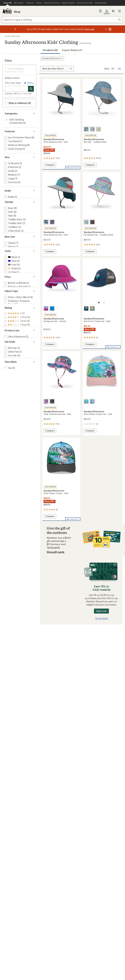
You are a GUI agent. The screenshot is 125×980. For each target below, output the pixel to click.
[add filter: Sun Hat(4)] (10, 399)
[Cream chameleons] (98, 129)
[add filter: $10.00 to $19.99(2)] (15, 308)
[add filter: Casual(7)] (9, 256)
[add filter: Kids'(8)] (8, 219)
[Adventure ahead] (86, 309)
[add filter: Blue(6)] (10, 278)
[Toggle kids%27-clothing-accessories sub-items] (6, 120)
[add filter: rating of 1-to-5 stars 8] (17, 362)
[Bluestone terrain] (86, 129)
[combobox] (62, 20)
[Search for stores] (31, 89)
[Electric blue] (52, 309)
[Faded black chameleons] (92, 222)
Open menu (119, 11)
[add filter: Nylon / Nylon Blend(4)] (16, 326)
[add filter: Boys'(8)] (9, 211)
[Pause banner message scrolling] (110, 29)
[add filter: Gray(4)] (10, 282)
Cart (113, 11)
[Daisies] (92, 129)
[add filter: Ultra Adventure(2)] (14, 377)
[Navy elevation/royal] (52, 401)
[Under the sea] (92, 401)
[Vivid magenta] (46, 309)
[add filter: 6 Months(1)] (11, 167)
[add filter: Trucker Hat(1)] (12, 403)
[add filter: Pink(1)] (10, 289)
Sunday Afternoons (12, 36)
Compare (51, 165)
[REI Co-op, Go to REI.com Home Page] (7, 11)
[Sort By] (57, 69)
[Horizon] (52, 222)
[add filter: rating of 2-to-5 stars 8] (17, 359)
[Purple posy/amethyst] (46, 401)
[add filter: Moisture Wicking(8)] (15, 145)
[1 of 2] (99, 303)
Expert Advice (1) (72, 50)
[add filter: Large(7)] (9, 178)
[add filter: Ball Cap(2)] (10, 391)
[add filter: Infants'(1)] (10, 241)
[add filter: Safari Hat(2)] (11, 395)
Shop (17, 12)
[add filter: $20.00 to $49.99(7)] (15, 311)
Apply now (101, 611)
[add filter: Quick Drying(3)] (13, 149)
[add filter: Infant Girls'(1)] (12, 238)
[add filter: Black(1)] (10, 274)
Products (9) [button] (50, 50)
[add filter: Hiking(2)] (9, 260)
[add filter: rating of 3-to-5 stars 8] (17, 355)
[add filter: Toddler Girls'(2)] (13, 226)
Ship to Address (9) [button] (18, 103)
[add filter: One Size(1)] (11, 182)
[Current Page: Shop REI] (8, 3)
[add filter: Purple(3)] (11, 293)
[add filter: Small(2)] (9, 171)
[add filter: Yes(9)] (8, 417)
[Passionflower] (86, 401)
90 (119, 68)
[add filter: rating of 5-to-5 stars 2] (17, 347)
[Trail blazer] (46, 222)
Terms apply (53, 547)
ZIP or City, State (13, 83)
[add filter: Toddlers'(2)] (11, 230)
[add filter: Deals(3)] (9, 197)
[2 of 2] (104, 303)
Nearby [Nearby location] (28, 83)
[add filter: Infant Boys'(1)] (12, 234)
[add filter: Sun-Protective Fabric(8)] (17, 137)
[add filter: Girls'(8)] (8, 215)
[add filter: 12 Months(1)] (11, 163)
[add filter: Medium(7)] (10, 175)
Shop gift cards (56, 552)
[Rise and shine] (92, 309)
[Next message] (106, 29)
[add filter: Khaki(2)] (10, 286)
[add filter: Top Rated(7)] (11, 141)
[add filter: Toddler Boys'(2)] (13, 223)
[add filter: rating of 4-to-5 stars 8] (17, 351)
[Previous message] (15, 29)
